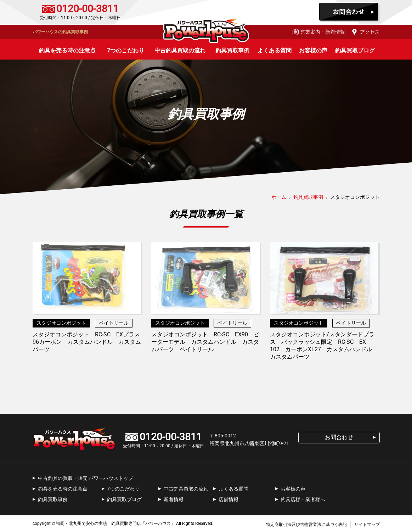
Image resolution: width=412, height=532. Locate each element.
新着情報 (174, 499)
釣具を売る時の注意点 (67, 51)
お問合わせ (349, 12)
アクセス (370, 32)
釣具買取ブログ (355, 51)
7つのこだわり (126, 51)
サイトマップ (367, 525)
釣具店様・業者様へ (303, 499)
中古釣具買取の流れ (180, 51)
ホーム (279, 197)
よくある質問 (275, 51)
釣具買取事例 (232, 51)
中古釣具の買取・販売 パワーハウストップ (86, 478)
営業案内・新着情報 (323, 32)
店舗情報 (228, 499)
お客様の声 (313, 51)
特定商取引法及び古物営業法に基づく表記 (306, 525)
